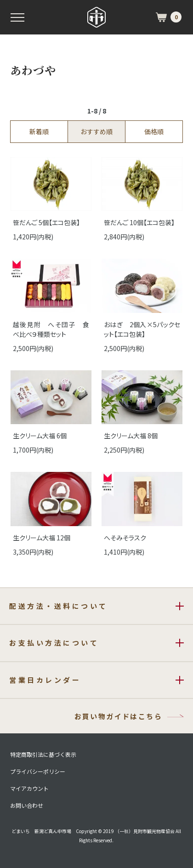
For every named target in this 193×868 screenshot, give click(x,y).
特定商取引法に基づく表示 (43, 755)
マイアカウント (29, 789)
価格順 (154, 131)
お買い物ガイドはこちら (118, 716)
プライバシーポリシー (38, 772)
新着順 (39, 131)
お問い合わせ (27, 806)
